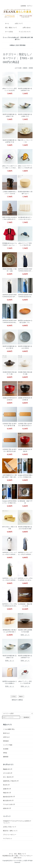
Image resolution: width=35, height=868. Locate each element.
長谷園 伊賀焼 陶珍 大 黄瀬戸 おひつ (25, 193)
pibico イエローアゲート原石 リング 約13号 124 (25, 167)
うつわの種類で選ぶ (9, 729)
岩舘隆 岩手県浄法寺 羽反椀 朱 (25, 450)
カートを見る (8, 32)
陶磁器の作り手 (8, 769)
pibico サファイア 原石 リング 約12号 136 (25, 244)
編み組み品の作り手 (9, 797)
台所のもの (6, 737)
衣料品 (5, 753)
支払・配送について (10, 28)
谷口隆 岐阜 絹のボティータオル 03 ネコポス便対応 (25, 219)
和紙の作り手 (7, 793)
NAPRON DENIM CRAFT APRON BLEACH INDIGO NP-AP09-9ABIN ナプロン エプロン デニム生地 (25, 296)
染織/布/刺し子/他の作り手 (11, 781)
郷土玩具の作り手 (8, 801)
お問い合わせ (25, 28)
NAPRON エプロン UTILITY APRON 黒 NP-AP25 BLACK (10, 605)
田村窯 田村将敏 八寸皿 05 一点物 (10, 270)
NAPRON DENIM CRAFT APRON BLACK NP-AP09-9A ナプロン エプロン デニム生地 (10, 296)
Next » (21, 696)
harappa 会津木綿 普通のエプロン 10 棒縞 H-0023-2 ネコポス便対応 (10, 502)
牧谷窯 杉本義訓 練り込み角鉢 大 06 (10, 115)
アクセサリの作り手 (9, 804)
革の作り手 (6, 785)
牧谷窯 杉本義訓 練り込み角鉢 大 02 (10, 657)
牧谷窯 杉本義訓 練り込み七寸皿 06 (25, 347)
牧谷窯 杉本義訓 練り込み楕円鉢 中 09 (10, 141)
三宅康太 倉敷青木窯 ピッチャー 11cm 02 (10, 193)
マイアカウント (8, 839)
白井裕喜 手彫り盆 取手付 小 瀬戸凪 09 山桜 (10, 450)
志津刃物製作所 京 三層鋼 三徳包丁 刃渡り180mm (10, 476)
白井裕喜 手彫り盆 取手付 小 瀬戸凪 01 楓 (10, 425)
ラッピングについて (23, 32)
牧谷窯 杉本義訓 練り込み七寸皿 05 (10, 347)
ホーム (6, 23)
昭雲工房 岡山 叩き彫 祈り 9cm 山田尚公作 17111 (10, 219)
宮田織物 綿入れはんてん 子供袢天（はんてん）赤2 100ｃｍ (10, 244)
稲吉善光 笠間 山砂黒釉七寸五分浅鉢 (25, 631)
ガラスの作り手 (8, 773)
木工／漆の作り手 (8, 777)
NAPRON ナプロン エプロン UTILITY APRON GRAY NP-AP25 (25, 554)
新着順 (31, 68)
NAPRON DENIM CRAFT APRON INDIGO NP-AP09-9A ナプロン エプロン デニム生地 (25, 270)
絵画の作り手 (7, 808)
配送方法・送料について (10, 831)
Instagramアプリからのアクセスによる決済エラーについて (17, 822)
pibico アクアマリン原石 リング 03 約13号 (10, 89)
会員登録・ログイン (26, 6)
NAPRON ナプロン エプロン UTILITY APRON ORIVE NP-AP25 (10, 579)
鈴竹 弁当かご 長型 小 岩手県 (10, 528)
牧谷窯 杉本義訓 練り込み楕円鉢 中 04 (25, 89)
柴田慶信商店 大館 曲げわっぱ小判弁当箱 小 (10, 631)
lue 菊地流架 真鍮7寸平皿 (25, 502)
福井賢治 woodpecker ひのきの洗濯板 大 (10, 682)
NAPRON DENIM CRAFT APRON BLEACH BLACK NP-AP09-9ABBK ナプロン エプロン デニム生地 (10, 322)
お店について (17, 23)
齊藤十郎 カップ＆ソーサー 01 (25, 141)
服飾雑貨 (6, 757)
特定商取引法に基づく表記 (10, 856)
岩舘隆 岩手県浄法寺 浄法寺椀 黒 (25, 399)
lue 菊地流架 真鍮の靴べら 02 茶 (25, 605)
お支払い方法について (10, 827)
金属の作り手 (7, 789)
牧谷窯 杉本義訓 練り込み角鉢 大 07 (25, 115)
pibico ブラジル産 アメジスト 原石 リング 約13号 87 (10, 167)
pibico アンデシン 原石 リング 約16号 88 (25, 682)
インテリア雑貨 (8, 745)
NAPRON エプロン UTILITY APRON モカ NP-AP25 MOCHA (25, 579)
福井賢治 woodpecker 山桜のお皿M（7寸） (25, 321)
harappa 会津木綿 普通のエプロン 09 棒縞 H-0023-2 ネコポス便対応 (25, 476)
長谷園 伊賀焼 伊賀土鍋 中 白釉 (25, 373)
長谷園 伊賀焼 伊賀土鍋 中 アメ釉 (10, 373)
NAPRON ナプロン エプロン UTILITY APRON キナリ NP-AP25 (10, 554)
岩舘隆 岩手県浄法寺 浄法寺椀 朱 (10, 399)
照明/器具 (6, 741)
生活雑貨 (6, 749)
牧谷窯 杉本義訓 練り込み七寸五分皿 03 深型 (25, 528)
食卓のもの (6, 733)
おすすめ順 (18, 68)
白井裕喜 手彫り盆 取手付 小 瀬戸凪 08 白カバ (25, 425)
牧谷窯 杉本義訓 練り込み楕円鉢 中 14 (25, 657)
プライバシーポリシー (10, 835)
